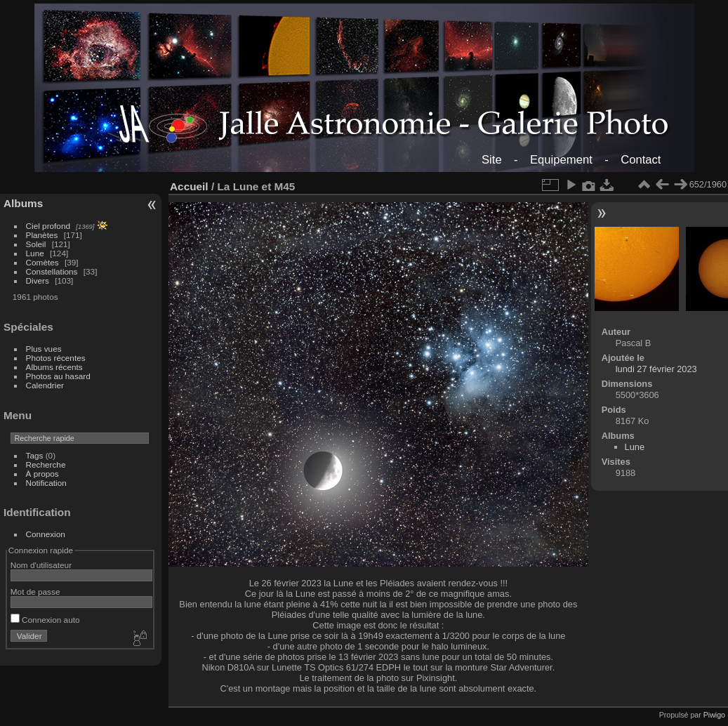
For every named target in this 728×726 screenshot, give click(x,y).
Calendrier (45, 385)
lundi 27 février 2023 (656, 369)
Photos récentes (56, 358)
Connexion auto (45, 620)
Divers (38, 280)
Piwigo (714, 715)
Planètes (42, 235)
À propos (42, 474)
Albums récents (54, 367)
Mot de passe (35, 592)
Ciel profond (48, 226)
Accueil (189, 186)
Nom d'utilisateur (41, 565)
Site (492, 160)
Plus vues (44, 349)
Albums (23, 203)
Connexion (46, 534)
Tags (35, 455)
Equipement (561, 160)
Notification (46, 483)
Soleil (36, 244)
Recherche (46, 464)
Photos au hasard (58, 376)
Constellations (52, 271)
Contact (641, 160)
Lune (35, 253)
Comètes (42, 262)
